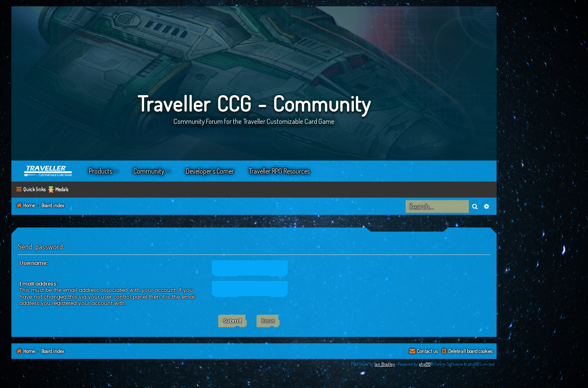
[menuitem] (466, 352)
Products (100, 171)
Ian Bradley (385, 364)
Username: (34, 263)
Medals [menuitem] (62, 189)
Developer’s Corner (210, 171)
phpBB (425, 364)
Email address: (39, 284)
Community (149, 171)
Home (48, 171)
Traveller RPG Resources (279, 171)
